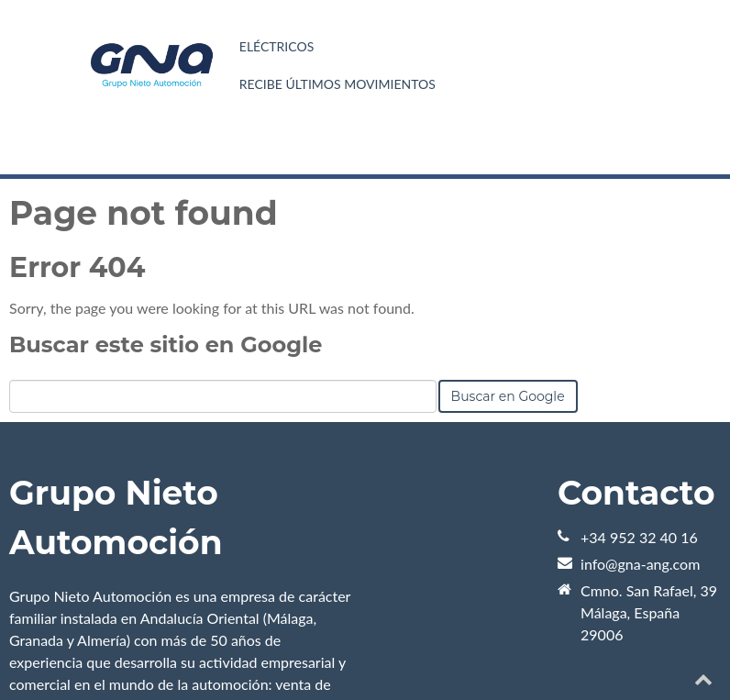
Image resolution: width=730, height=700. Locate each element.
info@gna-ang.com (640, 564)
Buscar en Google (508, 396)
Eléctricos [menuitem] (277, 46)
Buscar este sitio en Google (166, 344)
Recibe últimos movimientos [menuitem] (337, 84)
